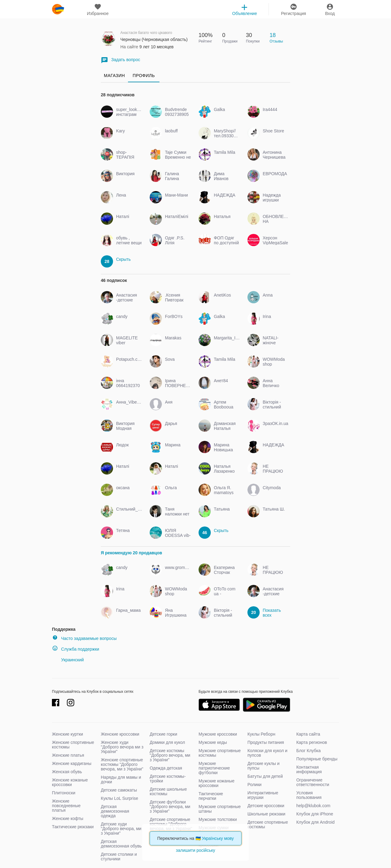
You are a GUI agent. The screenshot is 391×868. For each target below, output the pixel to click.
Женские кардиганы (72, 763)
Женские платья (68, 755)
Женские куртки (68, 734)
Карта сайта (308, 734)
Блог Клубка (309, 751)
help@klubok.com (313, 806)
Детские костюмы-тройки (168, 779)
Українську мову (218, 838)
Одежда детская (166, 768)
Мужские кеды (213, 742)
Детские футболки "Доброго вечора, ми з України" (170, 807)
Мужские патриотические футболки (214, 768)
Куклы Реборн (261, 734)
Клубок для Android (315, 822)
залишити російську (195, 850)
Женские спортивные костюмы (73, 745)
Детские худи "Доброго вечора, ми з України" (121, 829)
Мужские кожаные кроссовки (217, 783)
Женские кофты (68, 818)
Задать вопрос (121, 60)
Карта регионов (312, 742)
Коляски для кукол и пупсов (267, 753)
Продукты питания (266, 742)
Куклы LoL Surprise (119, 798)
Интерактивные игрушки (263, 795)
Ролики (254, 785)
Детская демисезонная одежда (115, 811)
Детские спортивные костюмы (268, 824)
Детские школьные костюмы (168, 791)
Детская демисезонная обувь (121, 844)
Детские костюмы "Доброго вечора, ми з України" (170, 755)
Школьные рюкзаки (266, 814)
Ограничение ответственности (313, 782)
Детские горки (163, 734)
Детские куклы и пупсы (263, 766)
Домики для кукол (167, 742)
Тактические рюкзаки (73, 827)
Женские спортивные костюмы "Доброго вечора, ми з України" (122, 764)
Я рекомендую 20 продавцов (132, 553)
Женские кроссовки (120, 734)
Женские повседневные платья (66, 806)
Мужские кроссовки (218, 734)
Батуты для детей (265, 776)
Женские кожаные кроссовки (70, 782)
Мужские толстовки (218, 819)
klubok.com (58, 9)
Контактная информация (309, 769)
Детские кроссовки (266, 806)
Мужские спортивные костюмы (220, 753)
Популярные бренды (317, 759)
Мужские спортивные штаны (220, 809)
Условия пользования (309, 795)
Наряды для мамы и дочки (121, 779)
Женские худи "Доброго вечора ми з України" (122, 747)
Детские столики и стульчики (119, 857)
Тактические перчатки (211, 796)
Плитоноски (64, 793)
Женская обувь (67, 772)
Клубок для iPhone (315, 814)
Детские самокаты (119, 790)
